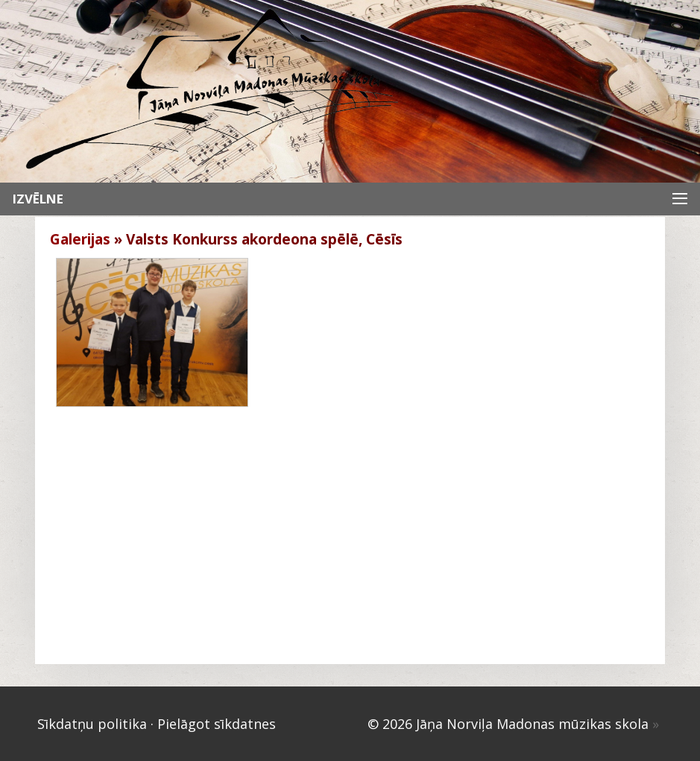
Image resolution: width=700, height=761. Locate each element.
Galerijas (80, 239)
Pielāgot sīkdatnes (217, 724)
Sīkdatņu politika (92, 724)
